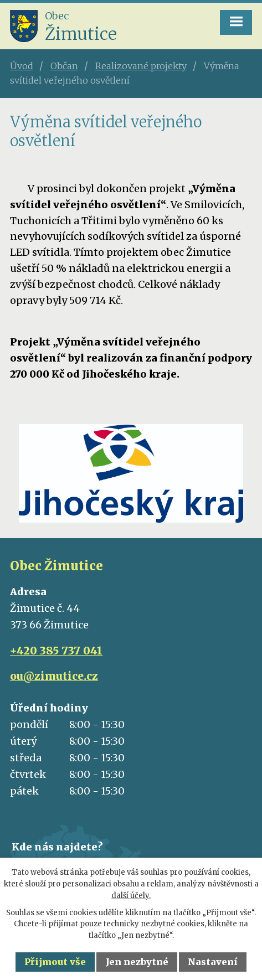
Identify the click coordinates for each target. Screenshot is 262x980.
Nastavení (213, 962)
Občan (64, 66)
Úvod (22, 66)
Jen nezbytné (137, 962)
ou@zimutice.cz (54, 676)
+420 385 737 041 (56, 651)
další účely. (131, 896)
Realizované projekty (141, 66)
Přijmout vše (55, 962)
